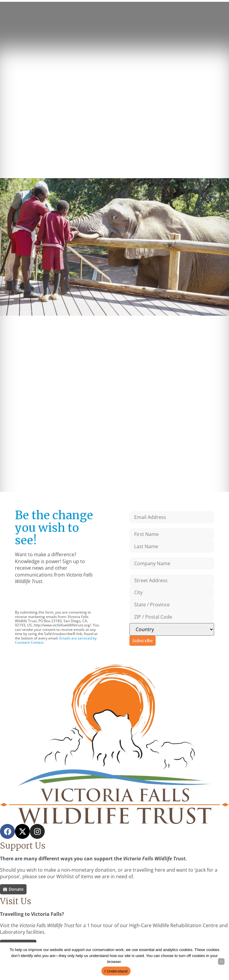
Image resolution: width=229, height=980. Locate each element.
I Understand (116, 971)
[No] (221, 961)
